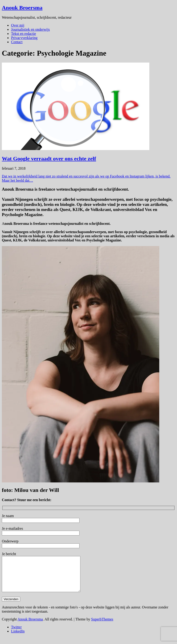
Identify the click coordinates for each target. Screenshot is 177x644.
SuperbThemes (102, 626)
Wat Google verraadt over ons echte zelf (49, 159)
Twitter (16, 634)
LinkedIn (18, 638)
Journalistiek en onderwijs (30, 29)
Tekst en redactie (24, 34)
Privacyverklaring (24, 38)
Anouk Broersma (22, 8)
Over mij (18, 25)
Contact (17, 42)
